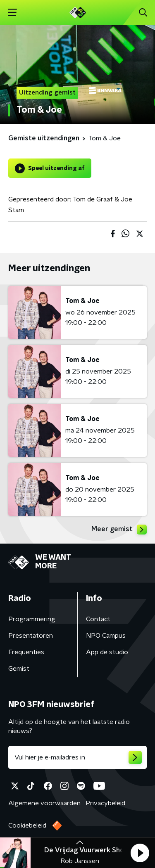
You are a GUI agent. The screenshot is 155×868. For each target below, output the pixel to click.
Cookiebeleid (27, 825)
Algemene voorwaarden (44, 803)
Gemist (19, 669)
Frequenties (26, 652)
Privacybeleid (105, 803)
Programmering (32, 619)
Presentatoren (31, 636)
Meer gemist (119, 530)
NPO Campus (106, 636)
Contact (98, 619)
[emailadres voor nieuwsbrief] (77, 757)
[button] (140, 853)
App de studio (107, 652)
